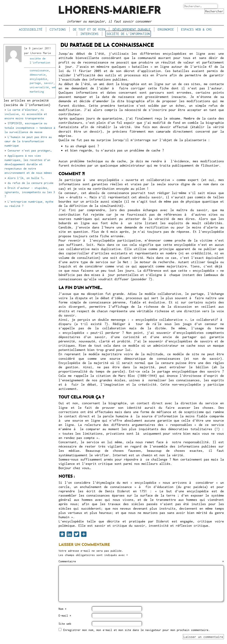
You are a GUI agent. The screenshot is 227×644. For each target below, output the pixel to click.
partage (35, 83)
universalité (39, 87)
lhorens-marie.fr (109, 11)
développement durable (132, 29)
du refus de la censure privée (31, 183)
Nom (62, 609)
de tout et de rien (89, 29)
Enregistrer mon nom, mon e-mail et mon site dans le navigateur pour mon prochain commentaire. (137, 630)
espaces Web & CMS (196, 29)
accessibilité (31, 29)
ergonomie (166, 29)
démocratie (38, 75)
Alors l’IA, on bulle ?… (26, 178)
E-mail (65, 616)
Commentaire (141, 561)
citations (58, 29)
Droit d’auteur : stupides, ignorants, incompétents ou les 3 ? (30, 192)
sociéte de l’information (128, 34)
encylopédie (38, 79)
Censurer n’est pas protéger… (30, 150)
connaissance (39, 70)
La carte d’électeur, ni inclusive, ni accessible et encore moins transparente (26, 114)
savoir (49, 83)
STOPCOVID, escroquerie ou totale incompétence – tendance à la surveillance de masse (30, 128)
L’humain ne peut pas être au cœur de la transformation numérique (28, 141)
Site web (65, 624)
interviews (89, 34)
